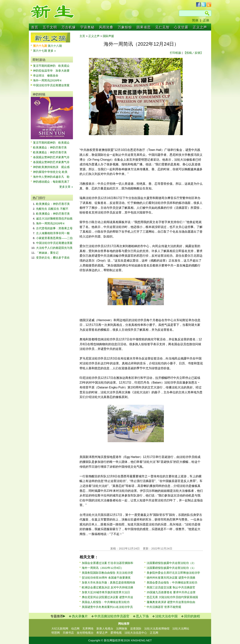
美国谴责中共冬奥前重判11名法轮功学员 (107, 607)
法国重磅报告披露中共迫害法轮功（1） (171, 568)
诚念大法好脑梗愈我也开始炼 (54, 218)
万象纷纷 (125, 27)
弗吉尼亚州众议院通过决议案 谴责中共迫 (107, 597)
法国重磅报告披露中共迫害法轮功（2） (171, 563)
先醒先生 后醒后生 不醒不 (52, 209)
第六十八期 (55, 46)
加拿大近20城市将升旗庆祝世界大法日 (106, 592)
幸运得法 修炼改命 (46, 75)
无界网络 (88, 628)
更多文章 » (66, 187)
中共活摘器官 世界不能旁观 (164, 607)
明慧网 (56, 633)
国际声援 (108, 36)
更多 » (52, 51)
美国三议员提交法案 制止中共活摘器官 (171, 587)
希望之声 (102, 633)
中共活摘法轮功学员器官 (112, 616)
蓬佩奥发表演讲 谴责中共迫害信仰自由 (171, 602)
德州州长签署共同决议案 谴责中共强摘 (171, 578)
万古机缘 (69, 27)
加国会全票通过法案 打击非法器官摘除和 (107, 563)
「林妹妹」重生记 (47, 253)
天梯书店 (68, 633)
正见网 (154, 633)
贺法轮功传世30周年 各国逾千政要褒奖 (106, 578)
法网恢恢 (122, 628)
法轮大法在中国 (166, 616)
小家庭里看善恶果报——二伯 (54, 238)
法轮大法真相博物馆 (157, 628)
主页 (82, 36)
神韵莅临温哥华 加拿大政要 (51, 71)
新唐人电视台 (105, 628)
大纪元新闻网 (60, 628)
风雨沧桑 (106, 27)
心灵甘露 (181, 27)
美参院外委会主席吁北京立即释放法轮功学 (173, 573)
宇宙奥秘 (87, 27)
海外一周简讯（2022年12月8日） (103, 568)
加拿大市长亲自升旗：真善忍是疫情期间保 (108, 582)
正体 (206, 20)
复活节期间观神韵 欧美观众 (51, 66)
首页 (35, 27)
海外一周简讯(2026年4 (47, 80)
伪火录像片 (80, 616)
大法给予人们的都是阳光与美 (54, 248)
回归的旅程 (192, 616)
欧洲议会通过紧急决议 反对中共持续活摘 (107, 587)
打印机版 (175, 53)
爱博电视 (116, 633)
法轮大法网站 (181, 628)
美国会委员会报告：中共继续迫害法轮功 (172, 582)
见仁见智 (162, 27)
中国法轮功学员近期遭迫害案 (51, 85)
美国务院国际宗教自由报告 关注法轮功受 (107, 573)
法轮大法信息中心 (136, 633)
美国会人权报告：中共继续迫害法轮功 (106, 602)
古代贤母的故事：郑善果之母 (54, 228)
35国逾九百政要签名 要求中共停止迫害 (171, 592)
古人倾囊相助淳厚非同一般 (53, 233)
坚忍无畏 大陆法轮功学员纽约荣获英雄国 (172, 597)
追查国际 (136, 628)
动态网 (75, 628)
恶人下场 (142, 616)
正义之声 (200, 27)
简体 (195, 20)
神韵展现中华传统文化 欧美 (50, 172)
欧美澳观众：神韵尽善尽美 (51, 147)
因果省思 (144, 27)
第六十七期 (40, 51)
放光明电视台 (85, 633)
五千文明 (50, 27)
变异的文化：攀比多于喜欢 (53, 258)
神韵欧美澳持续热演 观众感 (51, 167)
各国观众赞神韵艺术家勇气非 (51, 157)
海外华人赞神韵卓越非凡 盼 (51, 177)
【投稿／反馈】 (193, 53)
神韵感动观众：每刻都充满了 (51, 182)
